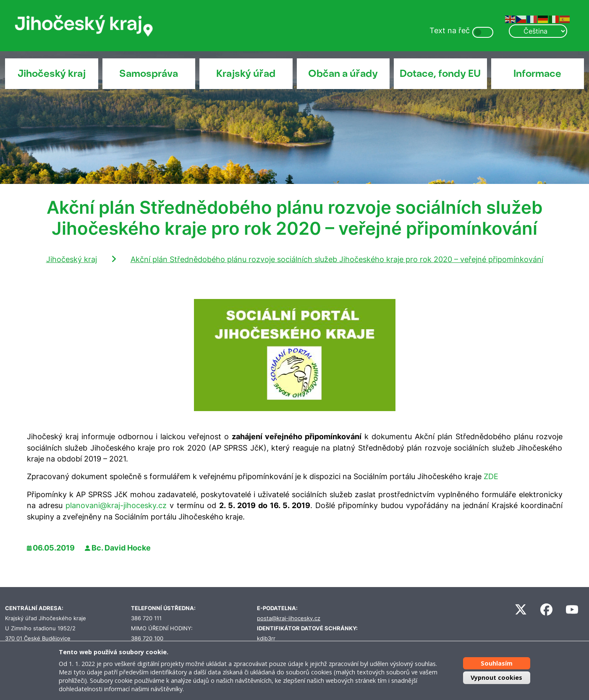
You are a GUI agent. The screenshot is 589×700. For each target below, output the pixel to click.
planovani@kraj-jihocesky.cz (116, 505)
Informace (537, 73)
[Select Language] (538, 31)
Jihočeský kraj (52, 73)
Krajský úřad (246, 73)
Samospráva (149, 73)
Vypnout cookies (496, 678)
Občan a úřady (343, 73)
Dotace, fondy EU (440, 73)
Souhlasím (497, 663)
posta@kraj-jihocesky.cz (289, 618)
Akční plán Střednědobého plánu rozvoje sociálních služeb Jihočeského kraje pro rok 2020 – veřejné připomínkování (337, 259)
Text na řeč (450, 30)
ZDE (491, 476)
